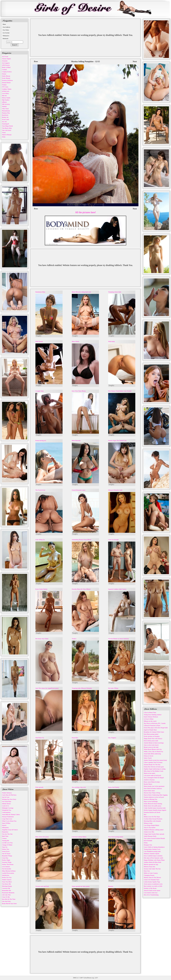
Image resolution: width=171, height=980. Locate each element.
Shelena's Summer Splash (152, 854)
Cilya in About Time (150, 712)
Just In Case (6, 797)
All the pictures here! (85, 212)
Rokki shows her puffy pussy (153, 806)
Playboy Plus (6, 113)
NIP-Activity (6, 104)
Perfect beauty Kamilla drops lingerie (155, 810)
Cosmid (4, 69)
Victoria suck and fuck (42, 886)
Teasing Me (5, 841)
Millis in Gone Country (151, 873)
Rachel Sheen (148, 784)
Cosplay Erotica (7, 72)
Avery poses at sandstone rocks (153, 884)
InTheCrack (6, 91)
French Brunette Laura (79, 490)
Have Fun (147, 871)
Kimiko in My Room (150, 888)
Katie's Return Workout (151, 717)
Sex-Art (4, 122)
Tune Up (5, 847)
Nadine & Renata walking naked (154, 830)
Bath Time (5, 836)
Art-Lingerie (6, 63)
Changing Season (149, 875)
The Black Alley (7, 128)
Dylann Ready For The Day (152, 765)
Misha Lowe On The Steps (152, 817)
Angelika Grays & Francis (10, 830)
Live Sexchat (6, 33)
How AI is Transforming (151, 895)
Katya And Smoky (114, 787)
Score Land (5, 119)
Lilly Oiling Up (40, 540)
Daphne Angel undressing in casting (155, 769)
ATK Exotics (6, 65)
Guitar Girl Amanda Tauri (152, 880)
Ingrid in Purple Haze (150, 730)
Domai (4, 74)
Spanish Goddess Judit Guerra (117, 589)
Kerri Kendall (148, 841)
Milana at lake (148, 823)
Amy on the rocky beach (151, 745)
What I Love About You (9, 821)
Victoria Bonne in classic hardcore (118, 639)
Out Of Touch (6, 854)
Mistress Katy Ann (149, 867)
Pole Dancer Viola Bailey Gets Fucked (120, 391)
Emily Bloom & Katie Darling (153, 804)
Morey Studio (6, 98)
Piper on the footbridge (151, 801)
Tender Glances (7, 880)
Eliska (146, 843)
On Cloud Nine (7, 801)
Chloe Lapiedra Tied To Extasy (153, 762)
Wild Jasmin (39, 341)
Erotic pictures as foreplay (152, 736)
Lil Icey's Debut (149, 719)
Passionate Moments (8, 893)
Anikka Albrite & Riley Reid (152, 862)
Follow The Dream (8, 864)
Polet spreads (39, 787)
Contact (4, 838)
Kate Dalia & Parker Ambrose (153, 788)
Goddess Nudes (7, 89)
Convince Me (6, 888)
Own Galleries (6, 27)
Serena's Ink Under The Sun (152, 869)
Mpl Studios (6, 100)
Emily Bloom (6, 76)
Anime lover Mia (149, 832)
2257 (96, 978)
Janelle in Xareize (149, 780)
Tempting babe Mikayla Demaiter (82, 688)
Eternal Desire (6, 83)
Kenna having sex (41, 440)
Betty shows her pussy (42, 837)
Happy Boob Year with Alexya (153, 738)
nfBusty (4, 102)
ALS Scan (5, 56)
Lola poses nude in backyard (152, 775)
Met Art (4, 96)
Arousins (5, 61)
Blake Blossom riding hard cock (81, 292)
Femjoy (4, 85)
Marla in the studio (149, 773)
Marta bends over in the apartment (154, 786)
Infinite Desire (6, 804)
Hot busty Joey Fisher (42, 639)
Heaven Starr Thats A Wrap (152, 793)
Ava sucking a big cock (79, 787)
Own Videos (6, 30)
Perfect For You (7, 877)
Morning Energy (7, 886)
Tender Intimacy (7, 793)
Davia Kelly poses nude (151, 741)
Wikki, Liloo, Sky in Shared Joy (153, 751)
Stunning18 (5, 124)
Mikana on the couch (150, 721)
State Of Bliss (6, 823)
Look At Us (5, 806)
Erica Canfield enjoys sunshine (153, 856)
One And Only (6, 901)
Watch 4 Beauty (7, 135)
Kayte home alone (149, 791)
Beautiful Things (7, 856)
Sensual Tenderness (8, 817)
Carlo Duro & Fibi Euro (9, 795)
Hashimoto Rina (40, 292)
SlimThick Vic (40, 738)
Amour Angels (6, 59)
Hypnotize (5, 832)
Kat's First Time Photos (79, 391)
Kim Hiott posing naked (151, 734)
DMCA (75, 978)
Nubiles (4, 106)
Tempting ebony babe (115, 292)
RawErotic (5, 115)
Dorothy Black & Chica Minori (81, 589)
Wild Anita (111, 341)
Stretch (4, 825)
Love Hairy (5, 93)
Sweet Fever (6, 851)
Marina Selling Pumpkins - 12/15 (86, 61)
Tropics (74, 639)
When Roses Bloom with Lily (153, 749)
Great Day (5, 858)
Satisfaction (6, 875)
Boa (145, 814)
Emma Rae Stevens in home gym (154, 767)
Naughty (39, 336)
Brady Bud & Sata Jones (9, 903)
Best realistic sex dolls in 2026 (153, 886)
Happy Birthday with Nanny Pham (154, 860)
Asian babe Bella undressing (152, 754)
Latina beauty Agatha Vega (152, 882)
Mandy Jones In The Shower (152, 877)
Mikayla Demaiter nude (115, 490)
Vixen (4, 132)
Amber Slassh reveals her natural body (155, 760)
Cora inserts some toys (151, 893)
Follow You (5, 849)
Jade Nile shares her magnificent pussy (47, 688)
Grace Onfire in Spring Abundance (154, 847)
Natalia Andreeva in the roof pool (154, 797)
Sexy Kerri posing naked (116, 837)
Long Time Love (7, 819)
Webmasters (6, 36)
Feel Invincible (7, 869)
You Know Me (6, 884)
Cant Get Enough (113, 540)
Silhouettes (5, 827)
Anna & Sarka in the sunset (152, 890)
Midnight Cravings (8, 808)
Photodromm (6, 111)
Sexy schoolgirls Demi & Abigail (154, 778)
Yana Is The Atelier (150, 827)
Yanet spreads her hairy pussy (81, 886)
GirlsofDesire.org (89, 978)
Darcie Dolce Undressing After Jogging (156, 795)
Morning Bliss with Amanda (152, 821)
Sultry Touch (148, 758)
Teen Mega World (7, 126)
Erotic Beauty (6, 78)
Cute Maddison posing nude (152, 851)
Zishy (4, 137)
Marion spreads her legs (151, 864)
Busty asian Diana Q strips (152, 782)
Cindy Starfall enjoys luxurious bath (155, 808)
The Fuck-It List (40, 490)
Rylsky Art (5, 117)
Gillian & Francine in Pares (152, 725)
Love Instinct (6, 867)
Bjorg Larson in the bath (151, 747)
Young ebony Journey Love (152, 849)
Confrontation (6, 812)
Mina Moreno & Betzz (9, 871)
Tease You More (7, 882)
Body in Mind (6, 67)
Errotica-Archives (7, 80)
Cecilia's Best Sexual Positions (153, 819)
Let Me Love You (7, 843)
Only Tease (5, 109)
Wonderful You (7, 810)
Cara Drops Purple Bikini (151, 825)
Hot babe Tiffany (113, 688)
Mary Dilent (75, 341)
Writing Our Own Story (9, 799)
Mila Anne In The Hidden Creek (153, 771)
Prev (36, 61)
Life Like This (6, 895)
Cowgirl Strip (39, 391)
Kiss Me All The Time (9, 899)
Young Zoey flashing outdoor (153, 715)
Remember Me (7, 890)
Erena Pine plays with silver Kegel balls (156, 728)
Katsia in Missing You (151, 799)
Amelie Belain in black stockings (154, 743)
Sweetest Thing (7, 862)
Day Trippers (112, 738)
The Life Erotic (7, 130)
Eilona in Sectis (149, 756)
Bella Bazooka (76, 440)
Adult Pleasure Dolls (150, 836)
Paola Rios (75, 738)
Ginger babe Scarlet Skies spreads (154, 834)
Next (135, 61)
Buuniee (111, 886)
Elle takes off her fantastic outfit (153, 858)
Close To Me (6, 897)
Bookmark (5, 39)
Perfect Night (6, 860)
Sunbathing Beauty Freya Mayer (81, 540)
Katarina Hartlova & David (152, 812)
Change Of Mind (7, 845)
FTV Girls (5, 87)
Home (4, 24)
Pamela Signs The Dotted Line (117, 440)
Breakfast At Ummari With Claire (154, 732)
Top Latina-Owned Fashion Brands (154, 838)
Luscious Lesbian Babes (79, 837)
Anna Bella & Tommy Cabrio (11, 814)
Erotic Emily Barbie (41, 589)
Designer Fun (148, 845)
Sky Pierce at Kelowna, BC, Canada (155, 723)
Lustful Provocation (8, 873)
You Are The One (7, 834)
